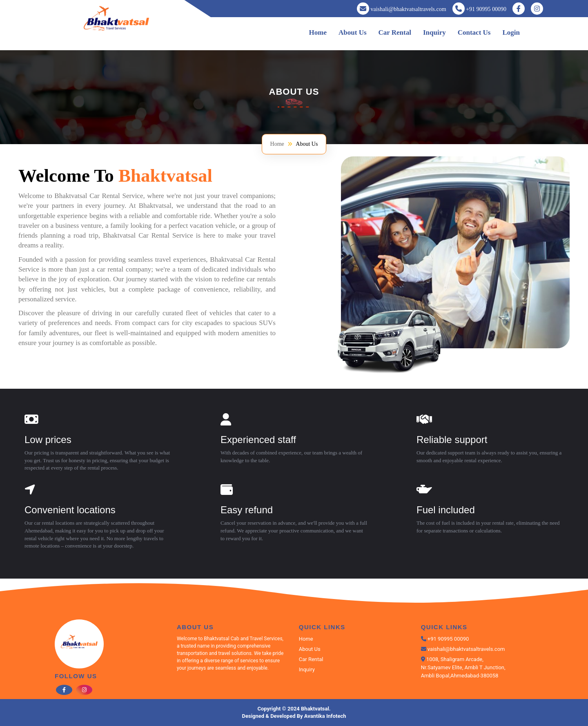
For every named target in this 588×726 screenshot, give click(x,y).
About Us (353, 32)
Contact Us (474, 32)
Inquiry (434, 32)
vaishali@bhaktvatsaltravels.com (408, 9)
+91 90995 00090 (486, 9)
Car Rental (395, 32)
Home (318, 32)
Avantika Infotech (325, 716)
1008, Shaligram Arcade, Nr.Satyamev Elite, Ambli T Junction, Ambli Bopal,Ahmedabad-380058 (463, 667)
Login (511, 32)
